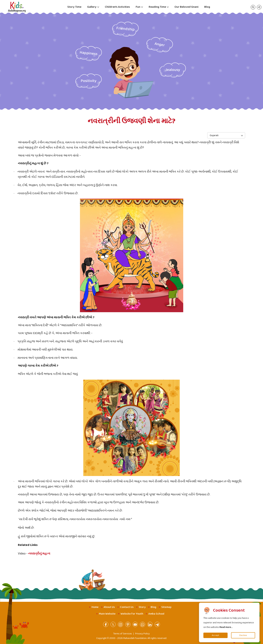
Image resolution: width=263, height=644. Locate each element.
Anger (160, 44)
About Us (109, 607)
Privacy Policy (142, 634)
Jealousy (173, 70)
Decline (243, 635)
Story (142, 607)
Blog (207, 7)
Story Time (74, 7)
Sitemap (166, 607)
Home (95, 607)
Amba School (156, 614)
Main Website (107, 614)
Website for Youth (132, 614)
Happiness (89, 53)
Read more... (226, 627)
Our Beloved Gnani (186, 7)
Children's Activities (117, 7)
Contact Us (127, 607)
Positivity (89, 81)
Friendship (125, 29)
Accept (215, 635)
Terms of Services (123, 634)
